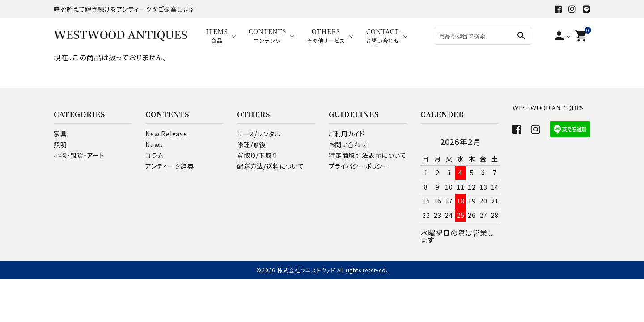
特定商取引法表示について (368, 155)
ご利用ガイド (347, 134)
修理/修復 (252, 144)
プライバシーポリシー (359, 166)
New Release (166, 134)
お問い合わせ (348, 144)
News (154, 144)
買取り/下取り (257, 155)
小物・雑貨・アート (79, 155)
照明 (60, 144)
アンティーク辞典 (169, 166)
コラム (154, 155)
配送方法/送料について (271, 166)
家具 (60, 134)
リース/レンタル (259, 134)
